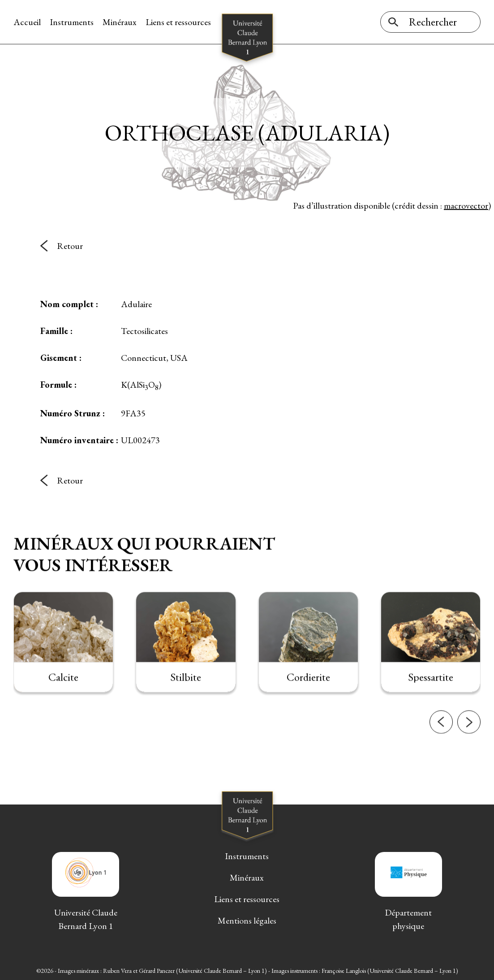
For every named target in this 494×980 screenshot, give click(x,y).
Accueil (27, 22)
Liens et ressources (178, 22)
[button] (441, 730)
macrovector (466, 205)
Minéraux (120, 22)
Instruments (72, 22)
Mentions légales (247, 920)
